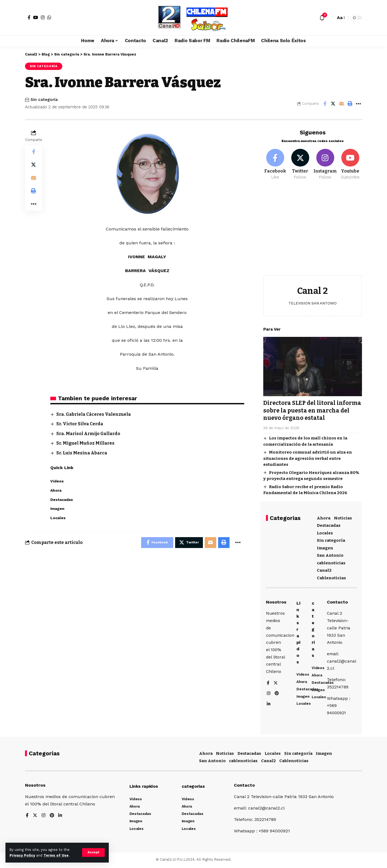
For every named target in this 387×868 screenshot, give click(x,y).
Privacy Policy (22, 855)
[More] (358, 104)
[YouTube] (36, 17)
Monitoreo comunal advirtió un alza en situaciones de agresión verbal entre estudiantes (308, 458)
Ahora (324, 517)
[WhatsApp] (49, 17)
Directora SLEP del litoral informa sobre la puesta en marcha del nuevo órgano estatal (312, 410)
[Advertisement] (313, 231)
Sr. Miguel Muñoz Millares (86, 443)
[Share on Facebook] (325, 104)
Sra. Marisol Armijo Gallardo (89, 434)
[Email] (342, 104)
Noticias (343, 517)
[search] (330, 18)
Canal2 (324, 570)
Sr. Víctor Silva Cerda (80, 424)
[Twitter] (300, 164)
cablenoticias (331, 562)
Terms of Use (56, 855)
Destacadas (329, 525)
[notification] (322, 18)
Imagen (325, 547)
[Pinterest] (277, 694)
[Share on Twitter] (333, 104)
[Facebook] (29, 17)
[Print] (350, 104)
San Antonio (330, 555)
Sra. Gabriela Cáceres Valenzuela (94, 414)
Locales (325, 532)
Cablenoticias (331, 577)
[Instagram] (43, 17)
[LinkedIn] (269, 705)
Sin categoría (44, 66)
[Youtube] (350, 164)
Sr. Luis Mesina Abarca (82, 453)
